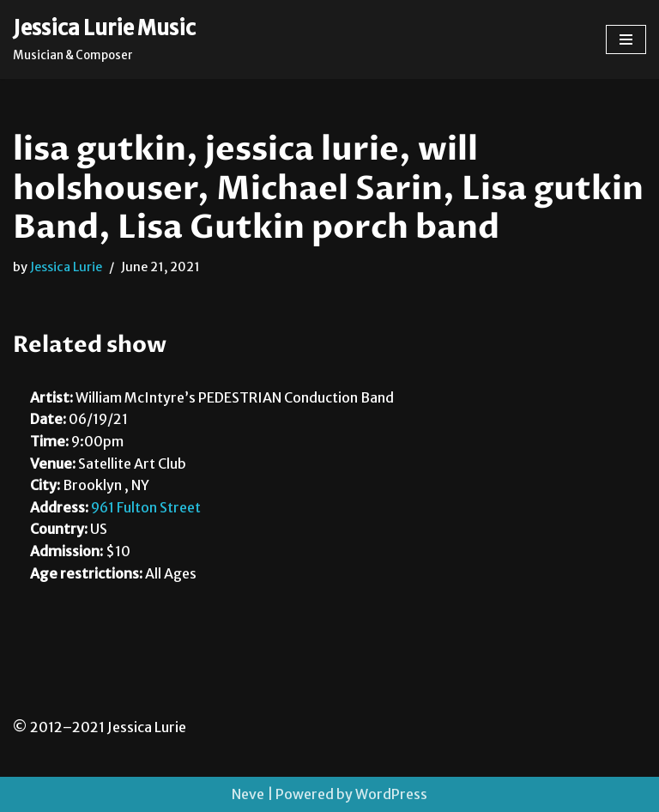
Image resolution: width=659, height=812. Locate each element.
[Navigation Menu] (626, 39)
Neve (248, 794)
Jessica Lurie (66, 267)
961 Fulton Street (146, 507)
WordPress (391, 794)
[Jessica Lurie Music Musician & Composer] (104, 39)
